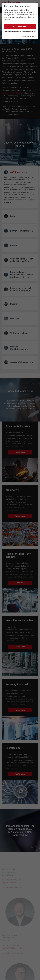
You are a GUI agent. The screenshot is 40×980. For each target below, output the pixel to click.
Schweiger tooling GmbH (11, 93)
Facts (18, 99)
